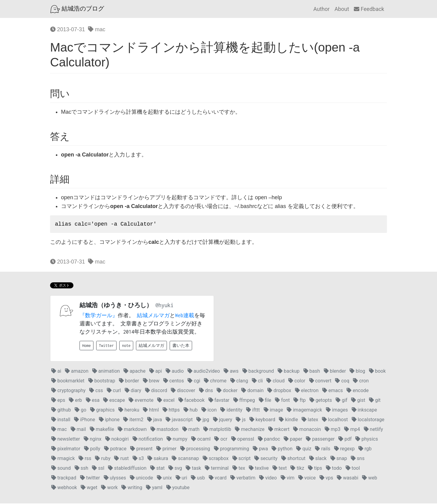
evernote (141, 401)
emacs (333, 391)
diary (133, 391)
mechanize (250, 430)
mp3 (333, 430)
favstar (219, 401)
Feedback (369, 9)
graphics (102, 410)
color (297, 381)
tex (239, 469)
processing (195, 449)
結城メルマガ (153, 316)
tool (353, 469)
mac (97, 29)
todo (334, 469)
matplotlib (217, 430)
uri (181, 478)
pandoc (269, 440)
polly (92, 449)
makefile (102, 430)
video (268, 478)
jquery (223, 420)
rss (85, 459)
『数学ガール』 (99, 316)
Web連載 (185, 316)
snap (339, 459)
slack (318, 459)
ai (56, 372)
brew (151, 381)
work (109, 488)
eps (58, 401)
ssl (98, 469)
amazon (77, 372)
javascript (179, 420)
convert (320, 381)
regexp (344, 449)
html (151, 410)
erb (75, 401)
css (96, 391)
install (61, 420)
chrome (215, 381)
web (369, 478)
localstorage (368, 420)
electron (307, 391)
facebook (191, 401)
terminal (217, 469)
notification (148, 440)
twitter (90, 478)
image (273, 410)
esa (93, 401)
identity (231, 410)
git (375, 401)
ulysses (115, 478)
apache (134, 372)
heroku (129, 410)
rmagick (63, 459)
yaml (154, 488)
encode (357, 391)
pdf (345, 440)
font (282, 401)
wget (89, 488)
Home (86, 346)
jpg (203, 420)
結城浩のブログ (77, 9)
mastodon (164, 430)
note (126, 346)
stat (157, 469)
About (342, 9)
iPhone (85, 420)
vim (288, 478)
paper (293, 440)
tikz (297, 469)
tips (315, 469)
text (280, 469)
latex (310, 420)
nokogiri (117, 440)
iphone (109, 420)
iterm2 (133, 420)
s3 (138, 459)
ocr (221, 440)
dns (206, 391)
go (80, 410)
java (155, 420)
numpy (177, 440)
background (258, 372)
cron (361, 381)
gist (358, 401)
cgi (194, 381)
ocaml (201, 440)
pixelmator (66, 449)
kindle (288, 420)
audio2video (204, 372)
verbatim (243, 478)
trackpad (64, 478)
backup (289, 372)
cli (257, 381)
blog (357, 372)
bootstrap (102, 381)
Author (321, 9)
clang (239, 381)
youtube (178, 488)
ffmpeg (244, 401)
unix (164, 478)
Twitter (106, 346)
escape (114, 401)
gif (341, 401)
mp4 (352, 430)
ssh (81, 469)
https (171, 410)
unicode (142, 478)
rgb (365, 449)
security (266, 459)
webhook (64, 488)
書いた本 (181, 346)
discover (183, 391)
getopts (321, 401)
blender (335, 372)
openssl (243, 440)
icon (209, 410)
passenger (320, 440)
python (282, 449)
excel (166, 401)
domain (252, 391)
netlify (373, 430)
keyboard (262, 420)
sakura (158, 459)
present (141, 449)
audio (175, 372)
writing (132, 488)
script (242, 459)
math (191, 430)
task (193, 469)
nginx (93, 440)
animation (106, 372)
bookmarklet (68, 381)
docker (227, 391)
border (129, 381)
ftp (300, 401)
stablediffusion (127, 469)
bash (312, 372)
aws (231, 372)
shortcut (293, 459)
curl (114, 391)
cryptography (68, 391)
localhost (335, 420)
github (61, 410)
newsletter (66, 440)
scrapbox (216, 459)
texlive (259, 469)
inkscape (364, 410)
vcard (218, 478)
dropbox (279, 391)
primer (166, 449)
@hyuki (164, 306)
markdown (132, 430)
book (377, 372)
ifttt (253, 410)
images (337, 410)
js (241, 420)
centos (174, 381)
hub (191, 410)
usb (198, 478)
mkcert (279, 430)
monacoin (307, 430)
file (265, 401)
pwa (260, 449)
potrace (115, 449)
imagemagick (304, 410)
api (156, 372)
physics (367, 440)
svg (175, 469)
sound (61, 469)
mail (78, 430)
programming (232, 449)
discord (156, 391)
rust (121, 459)
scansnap (185, 459)
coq (342, 381)
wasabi (348, 478)
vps (326, 478)
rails (323, 449)
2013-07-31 (68, 29)
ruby (103, 459)
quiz (304, 449)
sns (358, 459)
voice (307, 478)
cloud (275, 381)
